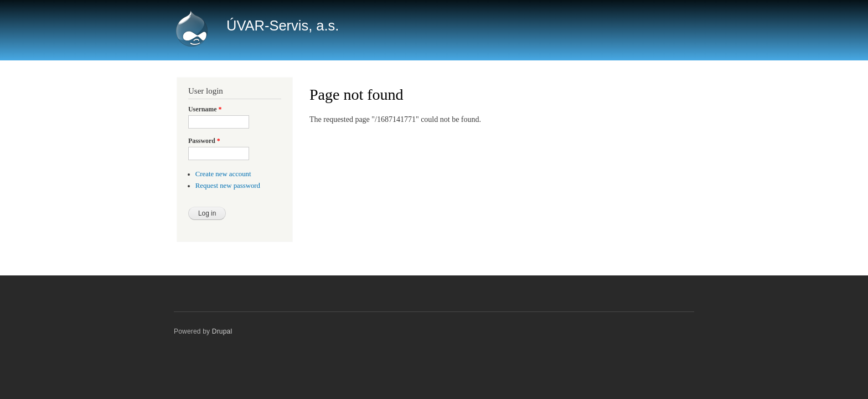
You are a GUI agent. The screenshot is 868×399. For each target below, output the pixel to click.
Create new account (223, 174)
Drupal (222, 331)
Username (205, 109)
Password (204, 141)
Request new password (228, 186)
